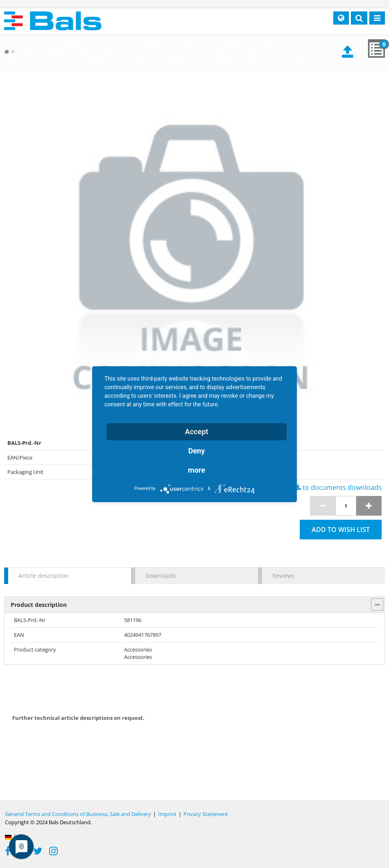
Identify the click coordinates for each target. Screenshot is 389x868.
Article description (44, 576)
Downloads (161, 576)
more (197, 470)
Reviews (283, 576)
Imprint (167, 814)
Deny (197, 451)
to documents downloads (338, 487)
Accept (197, 432)
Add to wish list (341, 530)
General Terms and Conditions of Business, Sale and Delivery (78, 814)
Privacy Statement (206, 814)
